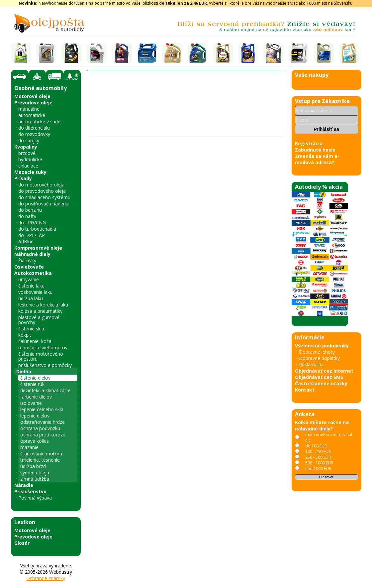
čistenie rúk (32, 384)
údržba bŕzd (33, 466)
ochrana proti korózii (43, 435)
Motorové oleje (32, 96)
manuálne (29, 109)
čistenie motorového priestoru (41, 356)
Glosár (22, 543)
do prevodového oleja (42, 191)
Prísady (23, 178)
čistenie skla (31, 329)
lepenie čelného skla (42, 409)
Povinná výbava (35, 498)
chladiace (28, 166)
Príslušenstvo (30, 491)
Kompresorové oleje (38, 248)
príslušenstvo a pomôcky (45, 365)
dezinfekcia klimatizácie (45, 390)
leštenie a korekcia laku (43, 305)
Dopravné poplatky (319, 358)
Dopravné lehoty (317, 352)
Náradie (24, 485)
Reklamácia (311, 364)
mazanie (29, 447)
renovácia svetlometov (43, 348)
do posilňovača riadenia (44, 204)
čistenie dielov (35, 378)
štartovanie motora (41, 454)
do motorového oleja (41, 185)
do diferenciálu (34, 128)
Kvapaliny (26, 147)
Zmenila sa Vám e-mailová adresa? (317, 159)
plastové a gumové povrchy (39, 320)
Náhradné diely (32, 254)
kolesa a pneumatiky (40, 311)
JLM (202, 111)
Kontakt (305, 390)
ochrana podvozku (40, 428)
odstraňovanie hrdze (43, 422)
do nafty (27, 216)
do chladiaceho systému (44, 197)
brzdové (27, 153)
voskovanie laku (35, 292)
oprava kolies (35, 441)
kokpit (25, 335)
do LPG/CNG (32, 223)
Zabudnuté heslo (315, 150)
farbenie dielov (36, 397)
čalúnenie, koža (35, 341)
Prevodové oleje (33, 103)
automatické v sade (39, 121)
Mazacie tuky (30, 172)
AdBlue (26, 241)
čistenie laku (31, 286)
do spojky (29, 140)
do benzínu (30, 210)
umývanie (29, 279)
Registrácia (309, 143)
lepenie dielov (35, 416)
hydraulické (30, 159)
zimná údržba (35, 479)
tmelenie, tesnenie (40, 460)
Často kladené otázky (321, 383)
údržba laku (31, 298)
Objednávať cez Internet (324, 371)
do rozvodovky (34, 134)
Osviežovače (29, 267)
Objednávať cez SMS (319, 377)
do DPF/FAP (32, 235)
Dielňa (24, 371)
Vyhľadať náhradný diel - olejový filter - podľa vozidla (150, 100)
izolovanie (31, 403)
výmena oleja (35, 472)
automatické (32, 115)
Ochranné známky (46, 578)
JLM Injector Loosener (219, 145)
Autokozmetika (33, 273)
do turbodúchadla (37, 229)
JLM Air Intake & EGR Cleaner (129, 145)
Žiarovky (27, 260)
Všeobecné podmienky (322, 346)
